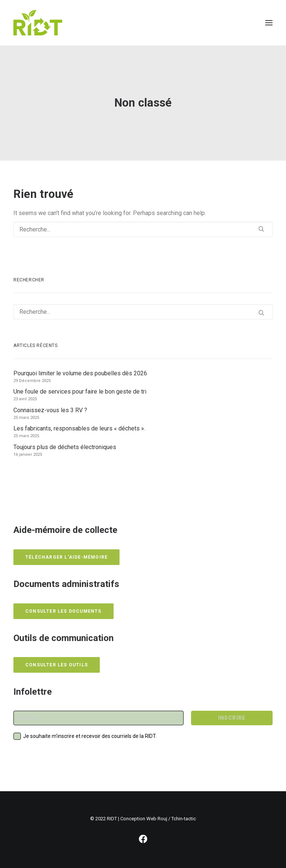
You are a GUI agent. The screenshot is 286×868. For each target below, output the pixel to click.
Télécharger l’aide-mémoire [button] (66, 557)
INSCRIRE (232, 718)
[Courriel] (98, 718)
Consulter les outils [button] (57, 665)
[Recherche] (143, 229)
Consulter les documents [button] (63, 611)
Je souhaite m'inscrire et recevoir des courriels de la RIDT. (90, 736)
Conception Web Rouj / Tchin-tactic (158, 819)
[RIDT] (38, 23)
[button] (269, 23)
